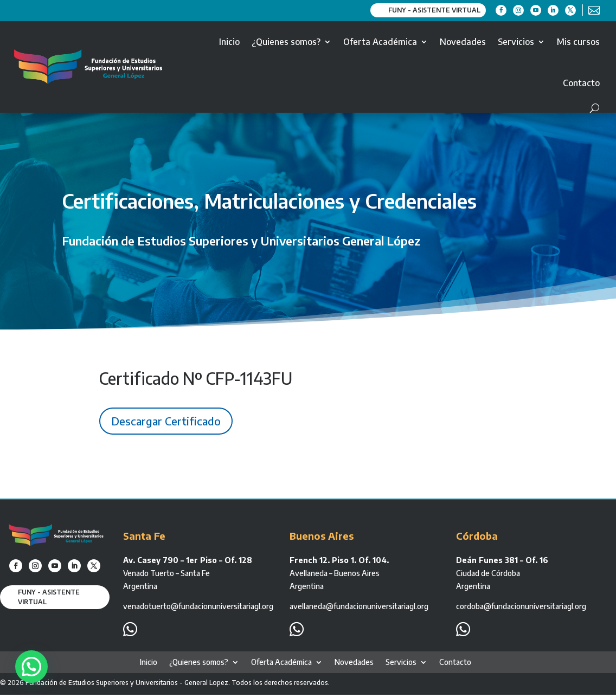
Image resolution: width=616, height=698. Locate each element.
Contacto (581, 83)
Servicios (516, 42)
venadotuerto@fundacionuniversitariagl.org (198, 606)
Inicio (229, 42)
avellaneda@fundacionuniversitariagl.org (359, 606)
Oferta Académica (380, 42)
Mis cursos (578, 42)
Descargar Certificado (166, 421)
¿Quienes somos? (286, 42)
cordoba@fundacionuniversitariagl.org (521, 606)
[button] (33, 666)
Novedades (463, 42)
